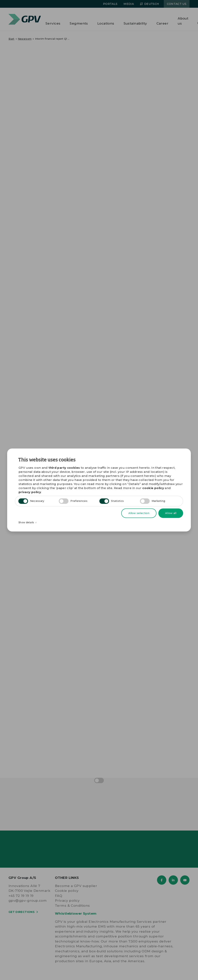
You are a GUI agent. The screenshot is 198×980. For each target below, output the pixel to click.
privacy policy (30, 492)
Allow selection (139, 513)
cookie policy (153, 488)
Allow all (171, 513)
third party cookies (64, 468)
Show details (27, 523)
